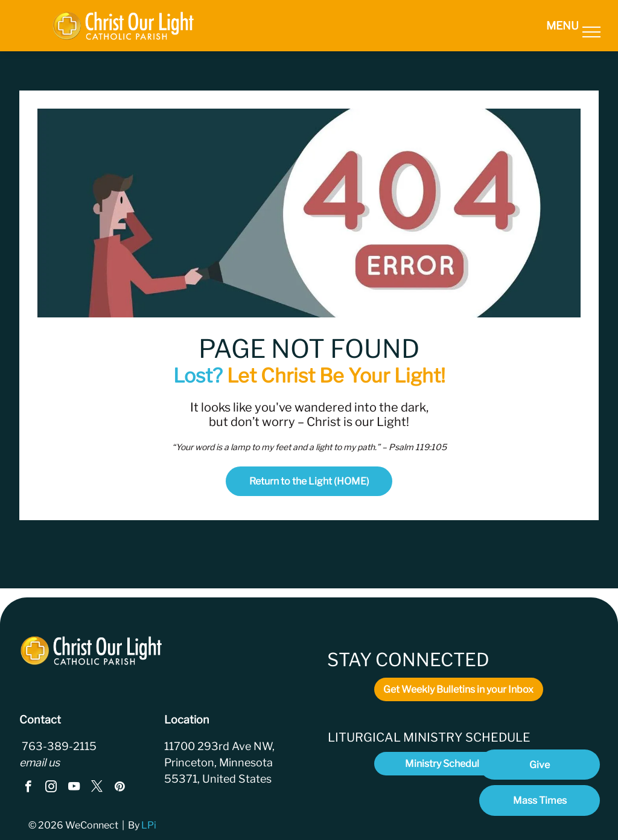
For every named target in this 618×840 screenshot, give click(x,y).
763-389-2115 (58, 746)
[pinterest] (120, 788)
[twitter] (97, 788)
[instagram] (51, 788)
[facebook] (28, 788)
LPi (150, 825)
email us (40, 762)
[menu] (591, 32)
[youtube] (74, 788)
